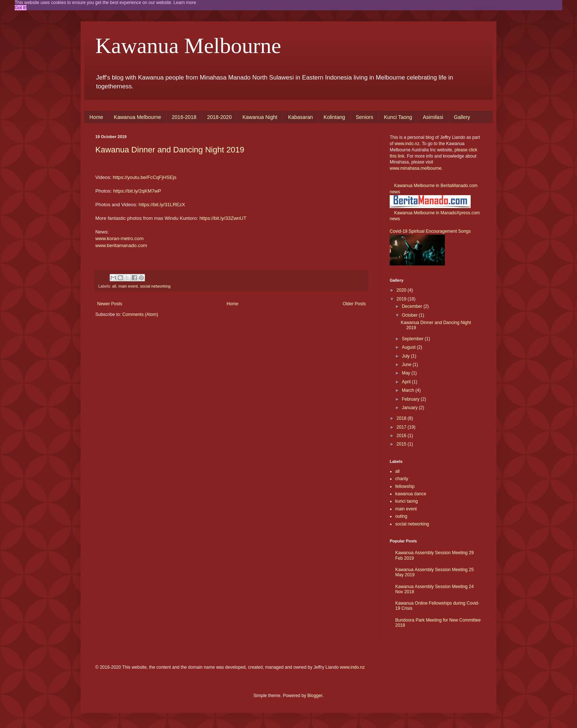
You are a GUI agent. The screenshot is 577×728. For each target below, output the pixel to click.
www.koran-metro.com (119, 238)
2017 (402, 427)
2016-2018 (184, 117)
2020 (402, 290)
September (413, 339)
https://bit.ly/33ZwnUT (223, 218)
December (413, 306)
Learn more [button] (185, 3)
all (114, 286)
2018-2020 (220, 117)
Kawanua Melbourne (188, 46)
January (410, 408)
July (406, 356)
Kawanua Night (260, 117)
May (407, 373)
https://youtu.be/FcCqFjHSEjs (144, 177)
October (410, 315)
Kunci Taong (398, 117)
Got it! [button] (21, 8)
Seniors (364, 117)
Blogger (315, 696)
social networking (155, 286)
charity (402, 479)
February (411, 399)
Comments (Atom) (140, 314)
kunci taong (406, 501)
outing (401, 516)
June (407, 365)
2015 (402, 444)
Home (96, 117)
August (409, 347)
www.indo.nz (407, 144)
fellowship (405, 486)
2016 (402, 436)
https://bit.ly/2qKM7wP (137, 191)
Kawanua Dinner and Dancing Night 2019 (170, 150)
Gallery (462, 117)
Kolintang (334, 117)
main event (128, 286)
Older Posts (354, 304)
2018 (402, 418)
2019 (402, 299)
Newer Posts (110, 304)
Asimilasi (433, 117)
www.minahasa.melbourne (416, 168)
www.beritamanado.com (121, 245)
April (407, 382)
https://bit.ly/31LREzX (162, 205)
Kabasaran (301, 117)
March (409, 390)
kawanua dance (411, 494)
